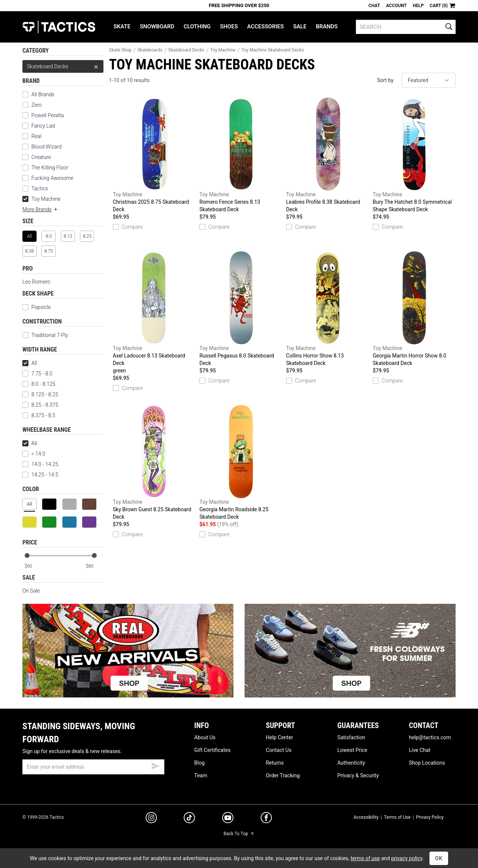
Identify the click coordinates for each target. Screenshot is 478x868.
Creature (41, 157)
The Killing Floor (50, 168)
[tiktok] (189, 819)
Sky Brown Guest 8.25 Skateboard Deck (154, 462)
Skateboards (150, 50)
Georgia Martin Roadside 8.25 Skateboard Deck (241, 462)
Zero (37, 105)
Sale (300, 26)
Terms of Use (397, 817)
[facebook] (266, 819)
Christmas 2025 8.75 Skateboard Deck (154, 155)
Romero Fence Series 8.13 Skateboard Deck (241, 155)
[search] (406, 27)
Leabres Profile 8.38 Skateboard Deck (328, 155)
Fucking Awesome (52, 178)
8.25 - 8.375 (40, 405)
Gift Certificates (212, 750)
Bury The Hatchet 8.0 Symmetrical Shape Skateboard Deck (414, 155)
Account (396, 6)
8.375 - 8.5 (39, 415)
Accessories (266, 26)
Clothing (197, 26)
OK (439, 858)
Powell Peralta (48, 115)
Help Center (280, 737)
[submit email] (155, 765)
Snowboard (157, 26)
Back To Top (239, 834)
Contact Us (279, 750)
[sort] (429, 80)
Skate (122, 26)
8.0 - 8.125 (39, 384)
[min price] (33, 566)
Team (201, 775)
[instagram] (151, 819)
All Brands (43, 94)
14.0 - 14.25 (40, 464)
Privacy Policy (430, 817)
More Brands (40, 209)
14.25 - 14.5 (40, 475)
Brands (327, 26)
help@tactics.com (430, 737)
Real (36, 136)
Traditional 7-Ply (50, 335)
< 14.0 (34, 454)
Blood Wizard (46, 147)
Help (418, 6)
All (30, 363)
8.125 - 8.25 (40, 394)
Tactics (59, 27)
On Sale (31, 591)
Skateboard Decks (63, 66)
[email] (93, 767)
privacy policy (407, 858)
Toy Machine (41, 199)
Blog (199, 763)
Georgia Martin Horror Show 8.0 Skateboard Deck (414, 309)
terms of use (365, 858)
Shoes (229, 26)
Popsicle (41, 307)
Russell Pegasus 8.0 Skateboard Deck (241, 309)
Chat (374, 6)
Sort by (385, 80)
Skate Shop (120, 50)
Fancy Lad (43, 126)
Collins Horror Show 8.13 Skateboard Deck (328, 309)
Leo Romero (36, 282)
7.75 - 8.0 (37, 374)
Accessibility (366, 817)
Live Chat (420, 750)
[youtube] (228, 819)
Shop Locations (427, 763)
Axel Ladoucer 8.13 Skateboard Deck (154, 313)
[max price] (94, 566)
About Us (205, 737)
